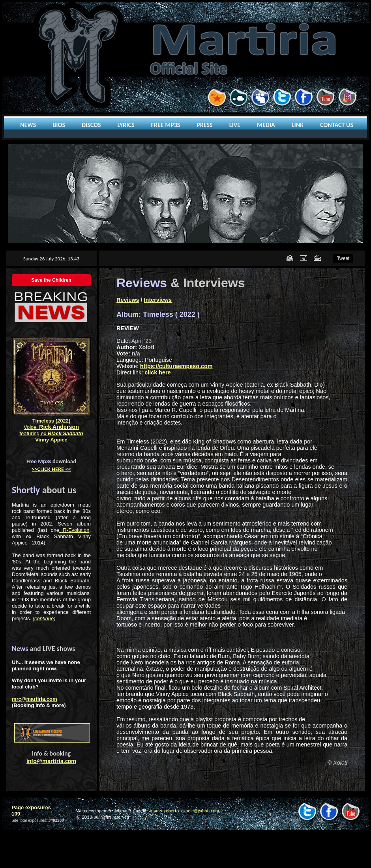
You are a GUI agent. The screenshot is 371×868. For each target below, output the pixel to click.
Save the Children (51, 280)
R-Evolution (74, 530)
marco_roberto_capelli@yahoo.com (185, 811)
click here (157, 372)
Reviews (128, 300)
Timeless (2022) (52, 421)
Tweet (343, 258)
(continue (43, 618)
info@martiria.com (51, 761)
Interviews (158, 300)
